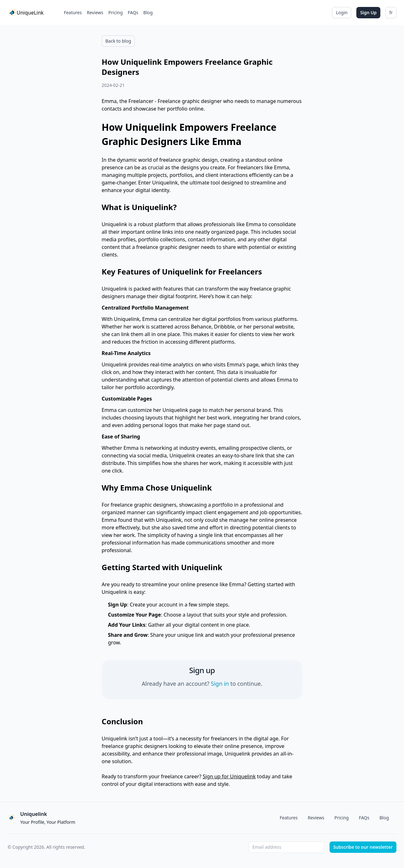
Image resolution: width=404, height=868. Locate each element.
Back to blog (118, 41)
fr (391, 12)
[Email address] (287, 847)
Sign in (220, 684)
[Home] (26, 13)
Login (342, 12)
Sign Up (368, 12)
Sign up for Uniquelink (229, 776)
